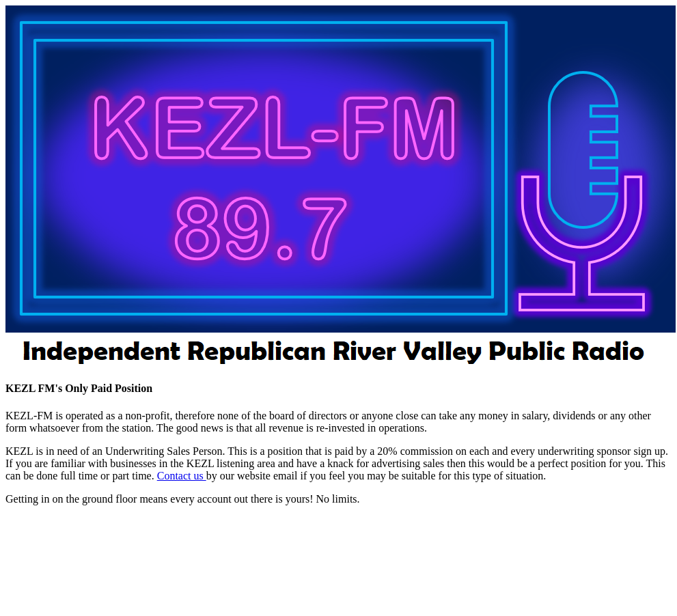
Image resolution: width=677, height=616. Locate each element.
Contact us (182, 476)
